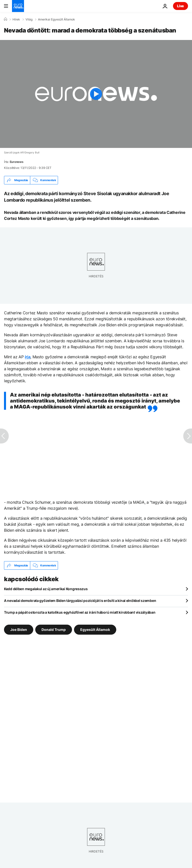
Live (180, 6)
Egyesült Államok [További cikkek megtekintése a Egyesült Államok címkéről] (95, 630)
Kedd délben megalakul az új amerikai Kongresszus (46, 589)
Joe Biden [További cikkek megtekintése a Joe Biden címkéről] (19, 630)
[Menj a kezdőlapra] (18, 6)
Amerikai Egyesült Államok (56, 19)
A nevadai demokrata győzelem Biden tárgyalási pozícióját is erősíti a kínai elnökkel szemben (80, 601)
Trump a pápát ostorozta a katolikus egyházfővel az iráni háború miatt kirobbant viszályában (80, 612)
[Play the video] (96, 94)
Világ (29, 19)
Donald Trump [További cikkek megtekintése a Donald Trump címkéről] (54, 630)
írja (27, 357)
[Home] (5, 19)
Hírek (16, 19)
